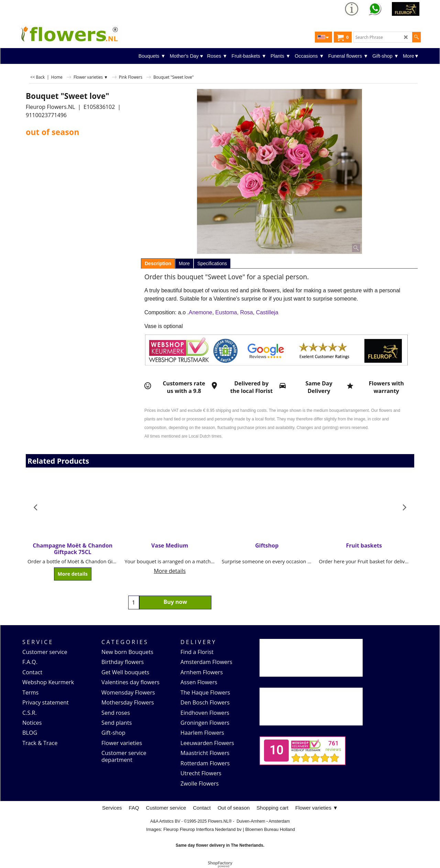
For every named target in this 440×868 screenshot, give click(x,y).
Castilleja (267, 312)
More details (73, 574)
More (184, 263)
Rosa (246, 312)
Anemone (201, 312)
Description (158, 263)
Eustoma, (227, 312)
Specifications (212, 263)
